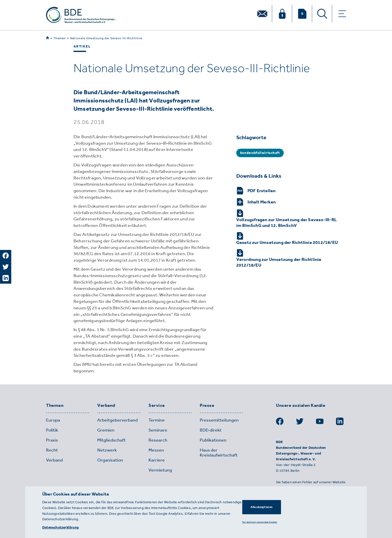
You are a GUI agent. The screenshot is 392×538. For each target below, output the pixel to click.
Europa (53, 420)
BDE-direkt (211, 430)
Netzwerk (107, 450)
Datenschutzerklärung (60, 527)
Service (157, 406)
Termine (157, 420)
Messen (156, 450)
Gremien (106, 430)
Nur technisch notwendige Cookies (260, 522)
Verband (106, 406)
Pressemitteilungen (219, 420)
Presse (207, 406)
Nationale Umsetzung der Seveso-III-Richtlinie (106, 38)
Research (158, 440)
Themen (60, 38)
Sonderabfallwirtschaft (260, 153)
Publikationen (213, 440)
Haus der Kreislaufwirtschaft (219, 453)
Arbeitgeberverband (117, 420)
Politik (52, 430)
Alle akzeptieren (261, 507)
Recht (52, 450)
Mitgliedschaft (111, 440)
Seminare (158, 430)
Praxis (52, 440)
